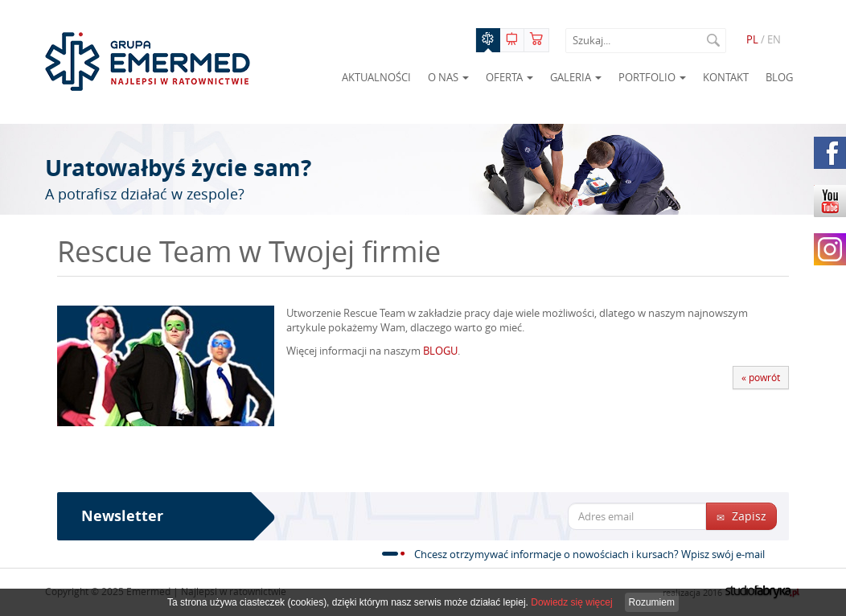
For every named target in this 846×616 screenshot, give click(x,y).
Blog (779, 77)
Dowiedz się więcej (571, 602)
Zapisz (741, 516)
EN (774, 39)
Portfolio (652, 77)
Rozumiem (652, 602)
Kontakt (726, 77)
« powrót (761, 377)
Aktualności (376, 77)
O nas (448, 77)
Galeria (576, 77)
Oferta (509, 77)
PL (752, 39)
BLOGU (440, 351)
